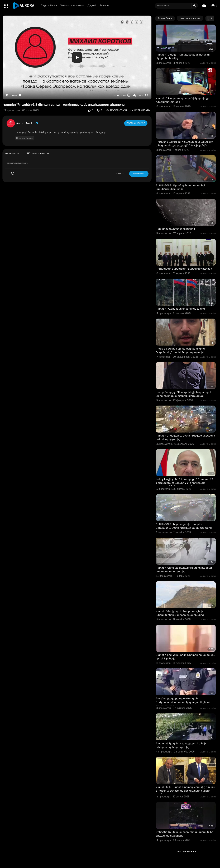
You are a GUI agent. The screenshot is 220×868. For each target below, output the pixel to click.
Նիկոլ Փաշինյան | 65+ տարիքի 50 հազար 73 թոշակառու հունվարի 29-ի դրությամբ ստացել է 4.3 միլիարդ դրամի (184, 483)
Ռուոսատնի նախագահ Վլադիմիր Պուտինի (184, 269)
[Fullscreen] (147, 95)
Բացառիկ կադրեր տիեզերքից (175, 229)
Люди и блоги (49, 5)
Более (105, 5)
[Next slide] (211, 18)
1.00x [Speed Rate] (123, 95)
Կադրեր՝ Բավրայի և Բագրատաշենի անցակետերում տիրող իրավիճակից (180, 613)
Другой (92, 5)
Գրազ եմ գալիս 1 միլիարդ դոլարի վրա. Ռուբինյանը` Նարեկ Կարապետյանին (181, 350)
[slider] (65, 95)
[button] (214, 6)
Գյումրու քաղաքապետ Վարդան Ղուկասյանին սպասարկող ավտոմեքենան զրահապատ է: (183, 702)
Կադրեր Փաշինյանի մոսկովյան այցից (180, 309)
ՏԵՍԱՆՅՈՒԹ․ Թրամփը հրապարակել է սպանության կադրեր (181, 187)
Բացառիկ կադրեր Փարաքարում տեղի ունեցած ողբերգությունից (181, 745)
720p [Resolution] (141, 95)
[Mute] (135, 95)
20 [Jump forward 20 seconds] (129, 95)
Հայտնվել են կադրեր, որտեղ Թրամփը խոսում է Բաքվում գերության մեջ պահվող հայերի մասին (186, 791)
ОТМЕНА (120, 174)
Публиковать (139, 174)
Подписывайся (136, 123)
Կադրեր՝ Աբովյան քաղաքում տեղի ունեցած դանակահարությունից (184, 570)
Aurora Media (27, 123)
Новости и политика (73, 5)
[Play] (7, 95)
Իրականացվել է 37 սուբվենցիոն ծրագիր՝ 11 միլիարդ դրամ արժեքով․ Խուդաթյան (184, 394)
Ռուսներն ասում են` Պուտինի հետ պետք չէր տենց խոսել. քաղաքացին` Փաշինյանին (184, 144)
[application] (77, 58)
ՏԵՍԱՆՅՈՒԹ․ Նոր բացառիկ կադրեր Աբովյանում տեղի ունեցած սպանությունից (184, 526)
